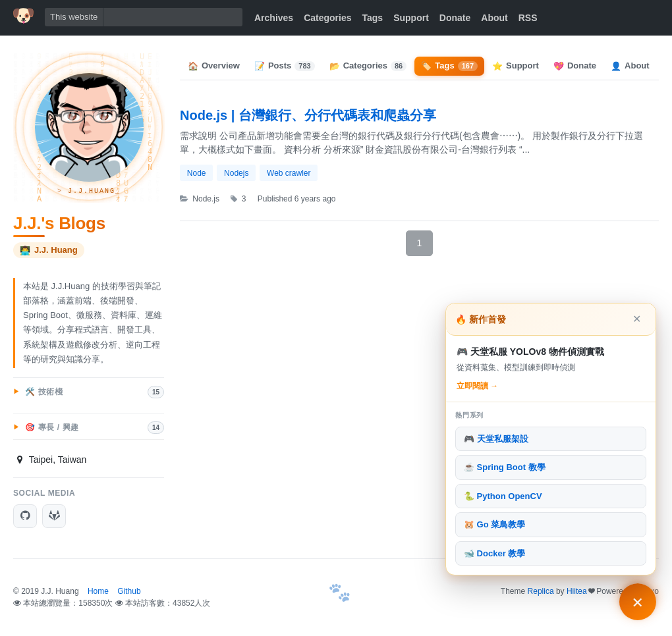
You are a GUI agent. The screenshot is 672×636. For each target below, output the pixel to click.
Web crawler (289, 173)
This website (74, 17)
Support (411, 18)
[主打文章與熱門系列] (638, 602)
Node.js (200, 199)
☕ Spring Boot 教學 (505, 467)
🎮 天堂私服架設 (496, 439)
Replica (541, 591)
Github (129, 591)
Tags (373, 18)
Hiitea (577, 591)
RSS (528, 18)
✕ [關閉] (637, 319)
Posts (285, 66)
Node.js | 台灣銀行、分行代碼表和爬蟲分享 (308, 115)
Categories (327, 18)
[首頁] (23, 16)
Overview (214, 66)
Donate (455, 18)
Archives (274, 18)
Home (98, 591)
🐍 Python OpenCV (503, 496)
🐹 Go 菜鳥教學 (494, 524)
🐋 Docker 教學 (494, 553)
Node (197, 173)
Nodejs (236, 173)
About (494, 18)
